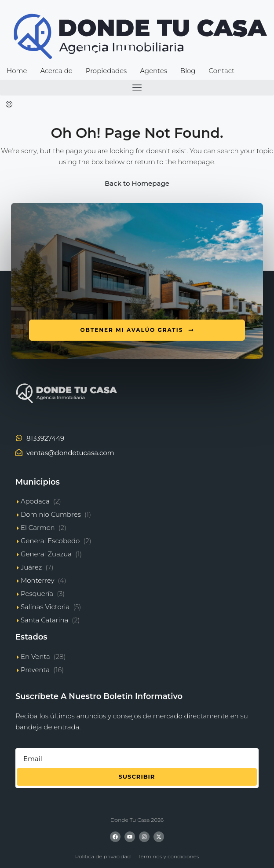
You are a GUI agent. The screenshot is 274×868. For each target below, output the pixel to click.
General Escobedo (50, 541)
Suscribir (137, 776)
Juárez (31, 567)
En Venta (35, 657)
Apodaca (35, 501)
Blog (188, 71)
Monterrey (38, 580)
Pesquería (37, 594)
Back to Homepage (137, 183)
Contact (222, 71)
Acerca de (56, 71)
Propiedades (106, 71)
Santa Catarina (44, 620)
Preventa (35, 670)
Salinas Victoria (45, 607)
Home (17, 71)
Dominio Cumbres (51, 514)
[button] (137, 88)
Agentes (153, 71)
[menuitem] (9, 105)
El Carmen (38, 528)
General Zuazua (46, 554)
